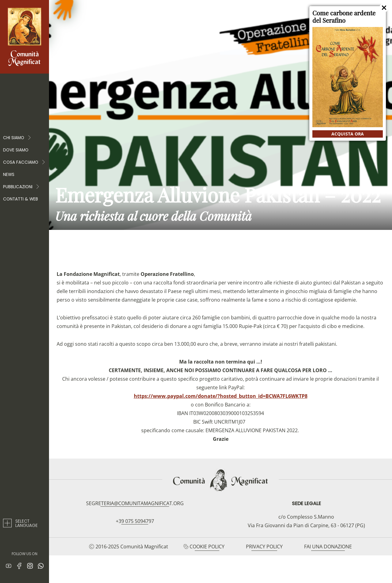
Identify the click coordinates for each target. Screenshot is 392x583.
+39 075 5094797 (135, 521)
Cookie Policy (207, 547)
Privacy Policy (264, 547)
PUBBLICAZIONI (21, 187)
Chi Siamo (17, 138)
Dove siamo (16, 150)
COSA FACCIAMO (24, 162)
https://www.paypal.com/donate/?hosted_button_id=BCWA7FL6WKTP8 (221, 396)
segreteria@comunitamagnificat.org (135, 503)
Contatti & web (21, 199)
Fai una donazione (328, 547)
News (9, 175)
